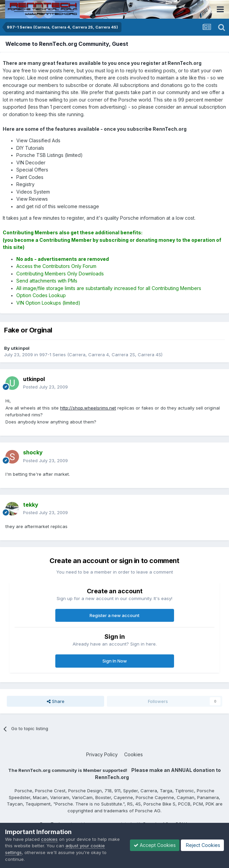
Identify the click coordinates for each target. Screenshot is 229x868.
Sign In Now (115, 661)
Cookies (133, 754)
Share (56, 701)
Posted (45, 387)
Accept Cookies (155, 845)
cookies (49, 839)
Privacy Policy (102, 754)
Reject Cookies (202, 845)
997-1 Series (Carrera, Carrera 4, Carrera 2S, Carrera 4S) (101, 355)
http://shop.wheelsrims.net (88, 408)
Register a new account (114, 615)
